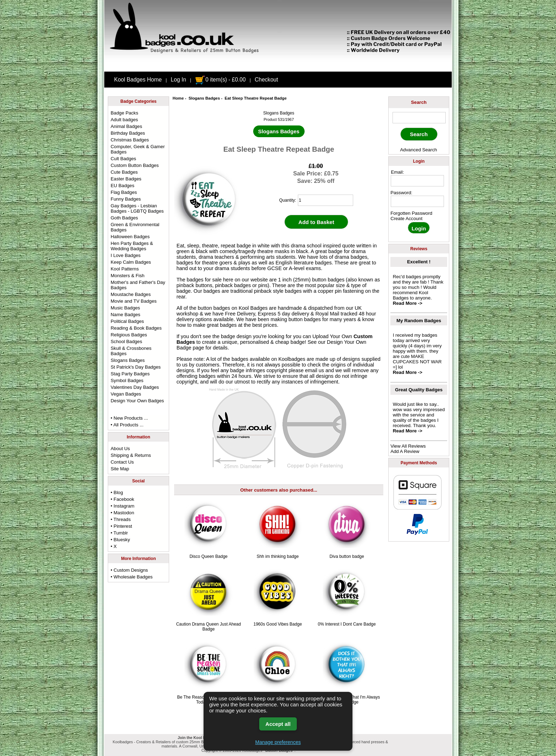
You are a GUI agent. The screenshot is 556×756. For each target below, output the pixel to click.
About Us (120, 449)
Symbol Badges (127, 380)
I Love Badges (126, 255)
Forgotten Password (411, 213)
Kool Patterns (125, 269)
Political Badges (127, 321)
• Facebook (122, 499)
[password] (417, 201)
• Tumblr (119, 533)
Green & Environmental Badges (135, 227)
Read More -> (408, 303)
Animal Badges (126, 126)
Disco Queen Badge (208, 556)
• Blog (117, 492)
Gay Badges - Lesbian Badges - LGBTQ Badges (137, 208)
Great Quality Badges (419, 390)
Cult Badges (123, 159)
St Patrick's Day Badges (136, 367)
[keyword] (419, 118)
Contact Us (122, 462)
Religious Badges (129, 335)
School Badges (126, 341)
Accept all (278, 724)
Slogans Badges (204, 98)
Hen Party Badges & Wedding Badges (132, 246)
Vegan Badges (126, 394)
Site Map (120, 469)
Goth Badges (124, 218)
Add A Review (405, 451)
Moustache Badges (131, 294)
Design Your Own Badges (137, 401)
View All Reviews (408, 446)
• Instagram (123, 506)
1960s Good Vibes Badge (278, 624)
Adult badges (124, 120)
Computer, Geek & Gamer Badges (138, 149)
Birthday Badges (128, 133)
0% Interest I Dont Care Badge (347, 624)
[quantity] (326, 200)
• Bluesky (120, 540)
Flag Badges (124, 192)
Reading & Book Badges (136, 328)
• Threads (121, 519)
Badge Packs (124, 113)
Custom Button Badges (135, 165)
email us (315, 370)
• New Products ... (129, 418)
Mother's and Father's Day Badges (138, 285)
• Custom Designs (129, 570)
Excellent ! (419, 262)
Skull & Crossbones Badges (131, 351)
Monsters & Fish (127, 276)
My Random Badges (419, 321)
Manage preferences (278, 742)
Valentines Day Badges (135, 387)
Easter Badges (126, 179)
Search (419, 102)
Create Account (406, 219)
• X (114, 546)
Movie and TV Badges (134, 301)
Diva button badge (347, 556)
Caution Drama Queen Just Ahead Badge (209, 627)
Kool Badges (253, 308)
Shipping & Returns (131, 455)
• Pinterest (121, 526)
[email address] (417, 181)
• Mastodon (122, 513)
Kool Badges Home (138, 80)
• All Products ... (127, 425)
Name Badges (126, 315)
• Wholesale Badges (132, 577)
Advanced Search (418, 150)
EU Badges (123, 186)
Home (178, 98)
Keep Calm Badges (131, 262)
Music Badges (125, 308)
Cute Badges (124, 172)
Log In (179, 80)
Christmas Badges (130, 140)
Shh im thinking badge (278, 556)
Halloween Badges (130, 237)
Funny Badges (126, 199)
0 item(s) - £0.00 (220, 80)
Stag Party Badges (130, 374)
